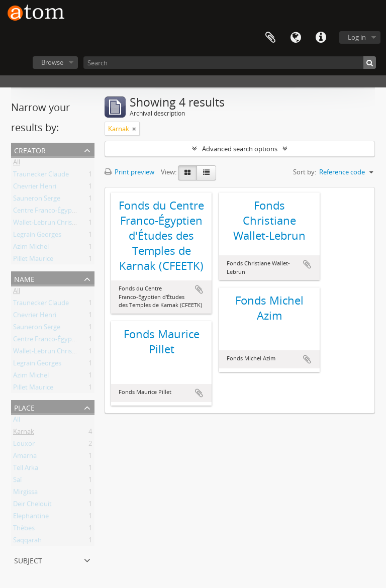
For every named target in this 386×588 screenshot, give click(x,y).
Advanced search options (240, 149)
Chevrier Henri (35, 188)
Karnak (24, 433)
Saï (17, 481)
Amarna (25, 457)
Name (24, 278)
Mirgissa (25, 494)
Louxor (24, 445)
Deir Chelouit (32, 506)
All (17, 164)
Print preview (129, 172)
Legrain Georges (37, 236)
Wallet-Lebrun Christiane (50, 224)
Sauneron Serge (37, 200)
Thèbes (24, 530)
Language (296, 38)
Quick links (321, 38)
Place (24, 407)
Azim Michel (31, 248)
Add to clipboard (199, 289)
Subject (28, 560)
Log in (357, 37)
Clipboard (270, 38)
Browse (52, 62)
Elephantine (31, 518)
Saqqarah (27, 542)
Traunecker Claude (41, 176)
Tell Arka (26, 469)
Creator (30, 150)
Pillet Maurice (33, 260)
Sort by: (305, 172)
